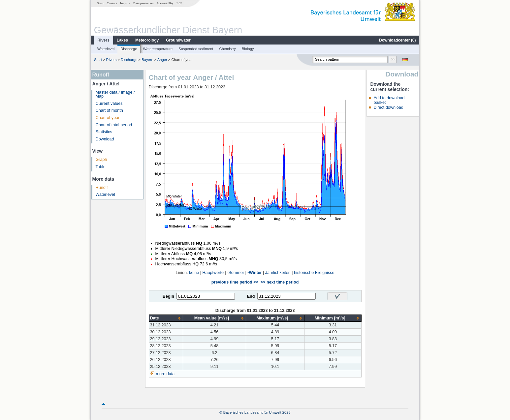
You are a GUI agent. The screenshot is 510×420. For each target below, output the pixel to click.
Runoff (102, 188)
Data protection (143, 3)
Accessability (165, 3)
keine (194, 273)
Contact (112, 3)
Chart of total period (114, 125)
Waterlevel (106, 49)
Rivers (103, 40)
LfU (179, 3)
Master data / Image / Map (115, 94)
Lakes (122, 40)
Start (100, 3)
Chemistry (227, 49)
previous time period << (235, 282)
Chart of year (108, 118)
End (251, 296)
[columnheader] (166, 318)
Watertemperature (158, 49)
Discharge (129, 49)
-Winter (255, 273)
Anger (162, 60)
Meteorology (147, 40)
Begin (168, 296)
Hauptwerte (213, 273)
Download (105, 139)
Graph (101, 160)
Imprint (125, 3)
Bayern (147, 60)
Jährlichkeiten (278, 273)
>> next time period (280, 282)
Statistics (104, 132)
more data (165, 374)
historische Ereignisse (314, 273)
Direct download (388, 107)
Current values (109, 104)
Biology (248, 49)
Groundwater (178, 40)
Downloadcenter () (397, 40)
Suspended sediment (196, 49)
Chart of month (109, 110)
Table (101, 167)
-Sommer (236, 273)
